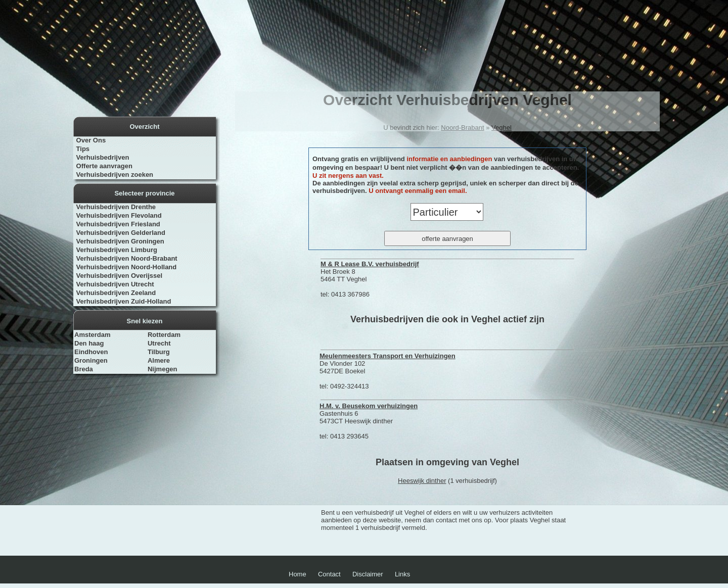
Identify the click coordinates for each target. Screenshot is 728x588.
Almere (159, 360)
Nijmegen (163, 369)
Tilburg (159, 352)
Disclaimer (368, 574)
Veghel (502, 128)
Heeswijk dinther (422, 481)
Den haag (89, 343)
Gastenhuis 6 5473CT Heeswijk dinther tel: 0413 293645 (369, 421)
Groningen (91, 360)
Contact (329, 574)
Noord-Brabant (462, 128)
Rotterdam (164, 335)
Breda (84, 369)
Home (298, 574)
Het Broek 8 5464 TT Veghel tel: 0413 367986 (370, 279)
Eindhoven (91, 352)
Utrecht (159, 343)
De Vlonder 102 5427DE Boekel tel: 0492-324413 (388, 371)
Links (402, 574)
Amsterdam (93, 335)
